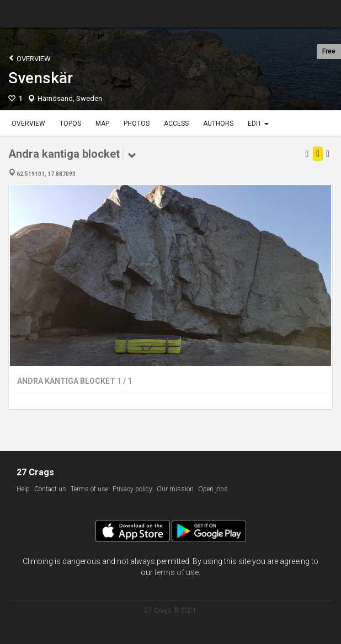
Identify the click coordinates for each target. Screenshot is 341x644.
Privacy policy (132, 489)
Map (102, 124)
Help (23, 489)
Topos (70, 124)
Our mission (175, 489)
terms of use (177, 572)
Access (176, 124)
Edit (258, 124)
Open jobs (213, 489)
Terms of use (89, 489)
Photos (137, 124)
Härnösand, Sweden (70, 98)
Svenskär (41, 78)
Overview (30, 58)
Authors (218, 124)
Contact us (50, 489)
